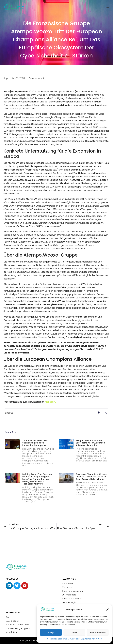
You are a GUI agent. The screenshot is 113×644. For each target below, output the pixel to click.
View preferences (98, 633)
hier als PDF (51, 402)
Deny (74, 633)
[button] (107, 610)
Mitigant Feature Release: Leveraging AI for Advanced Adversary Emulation (90, 443)
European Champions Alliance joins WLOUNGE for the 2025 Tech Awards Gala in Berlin (92, 477)
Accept (51, 633)
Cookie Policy (52, 639)
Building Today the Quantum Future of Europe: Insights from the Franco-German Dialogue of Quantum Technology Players (37, 479)
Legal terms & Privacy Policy (69, 639)
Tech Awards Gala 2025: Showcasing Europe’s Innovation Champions (35, 443)
